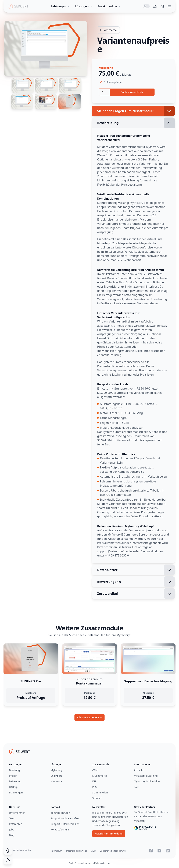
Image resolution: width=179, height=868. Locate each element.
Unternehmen (17, 813)
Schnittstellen (100, 792)
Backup (13, 787)
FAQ (136, 787)
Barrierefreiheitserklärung (113, 851)
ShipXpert (56, 776)
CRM (95, 770)
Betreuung (15, 781)
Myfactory (56, 770)
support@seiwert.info (111, 551)
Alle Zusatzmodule (89, 717)
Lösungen (84, 6)
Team (12, 818)
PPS (94, 787)
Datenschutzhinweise (77, 851)
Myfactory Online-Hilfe (147, 781)
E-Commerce (108, 30)
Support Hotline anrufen (65, 818)
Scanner (97, 798)
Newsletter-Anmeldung (109, 834)
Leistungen (61, 6)
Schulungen (16, 792)
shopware (56, 781)
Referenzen (16, 824)
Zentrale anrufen (60, 813)
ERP (94, 781)
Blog (12, 835)
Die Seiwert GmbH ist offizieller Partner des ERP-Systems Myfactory (152, 816)
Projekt (13, 776)
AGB (94, 851)
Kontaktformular (60, 829)
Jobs (12, 829)
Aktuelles (139, 770)
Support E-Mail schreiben (65, 824)
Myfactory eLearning (146, 776)
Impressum (56, 851)
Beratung (14, 770)
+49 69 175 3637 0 (117, 555)
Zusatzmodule (109, 6)
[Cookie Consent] (8, 860)
